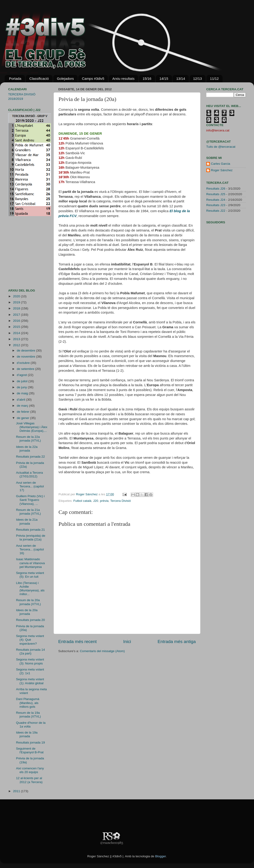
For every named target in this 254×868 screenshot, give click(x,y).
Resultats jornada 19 (31, 742)
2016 (17, 321)
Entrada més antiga (177, 642)
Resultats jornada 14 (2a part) (31, 652)
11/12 (214, 79)
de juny (22, 387)
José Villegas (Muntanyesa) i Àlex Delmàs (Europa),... (32, 427)
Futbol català (82, 501)
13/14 (181, 79)
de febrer (24, 412)
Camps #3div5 (93, 79)
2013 (17, 339)
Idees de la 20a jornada (27, 612)
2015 (17, 327)
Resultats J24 (216, 200)
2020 (17, 296)
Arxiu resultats (123, 79)
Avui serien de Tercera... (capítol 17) (30, 486)
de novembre (26, 357)
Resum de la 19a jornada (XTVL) (29, 715)
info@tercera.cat (218, 130)
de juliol (23, 381)
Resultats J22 (216, 211)
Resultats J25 (216, 194)
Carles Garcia (221, 164)
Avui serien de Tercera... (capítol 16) (30, 549)
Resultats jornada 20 (31, 620)
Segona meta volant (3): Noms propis (30, 661)
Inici (127, 642)
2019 (17, 302)
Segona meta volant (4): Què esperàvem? (30, 640)
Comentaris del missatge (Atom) (102, 651)
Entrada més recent (77, 642)
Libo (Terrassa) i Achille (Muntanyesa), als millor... (30, 589)
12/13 (198, 79)
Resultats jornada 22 (31, 457)
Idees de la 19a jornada (27, 734)
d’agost (22, 375)
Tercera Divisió (121, 501)
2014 (17, 333)
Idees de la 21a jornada (27, 521)
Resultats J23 (216, 205)
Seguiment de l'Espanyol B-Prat (30, 750)
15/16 (147, 79)
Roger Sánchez (87, 494)
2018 (17, 308)
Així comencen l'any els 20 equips (30, 770)
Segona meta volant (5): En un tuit (30, 575)
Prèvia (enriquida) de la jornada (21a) (31, 538)
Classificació (39, 79)
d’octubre (24, 363)
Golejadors (65, 79)
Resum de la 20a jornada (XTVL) (29, 602)
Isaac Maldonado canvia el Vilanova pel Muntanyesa (31, 563)
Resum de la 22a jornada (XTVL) (29, 439)
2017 (17, 315)
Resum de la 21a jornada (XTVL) (29, 512)
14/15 (164, 79)
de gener (23, 418)
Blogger (161, 856)
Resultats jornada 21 (31, 530)
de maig (23, 393)
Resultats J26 (216, 189)
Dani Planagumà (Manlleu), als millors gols (28, 703)
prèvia (104, 501)
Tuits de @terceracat (221, 147)
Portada (15, 79)
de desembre (26, 350)
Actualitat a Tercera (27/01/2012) (29, 474)
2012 (17, 345)
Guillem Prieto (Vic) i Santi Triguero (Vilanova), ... (30, 500)
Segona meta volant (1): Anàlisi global (30, 681)
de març (23, 406)
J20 (96, 501)
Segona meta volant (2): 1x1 (30, 671)
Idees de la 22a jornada (27, 449)
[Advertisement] (22, 252)
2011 (17, 791)
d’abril (21, 400)
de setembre (26, 369)
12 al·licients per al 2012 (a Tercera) (29, 780)
